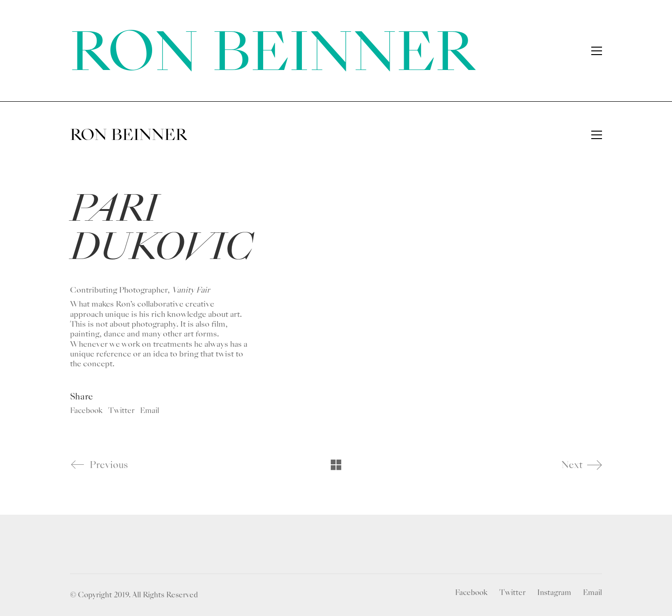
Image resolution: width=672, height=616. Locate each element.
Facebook (86, 411)
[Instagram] (554, 593)
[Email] (592, 593)
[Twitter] (512, 593)
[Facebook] (471, 593)
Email (150, 411)
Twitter (121, 411)
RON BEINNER (272, 52)
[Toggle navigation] (597, 135)
